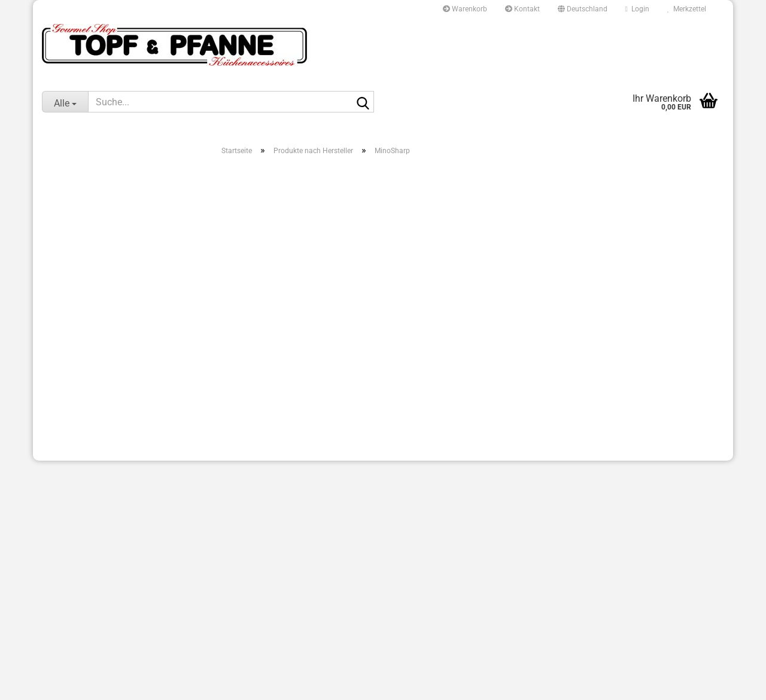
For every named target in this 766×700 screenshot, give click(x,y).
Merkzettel (687, 9)
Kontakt (522, 9)
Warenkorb (465, 9)
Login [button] (637, 9)
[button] (583, 9)
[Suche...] (65, 102)
